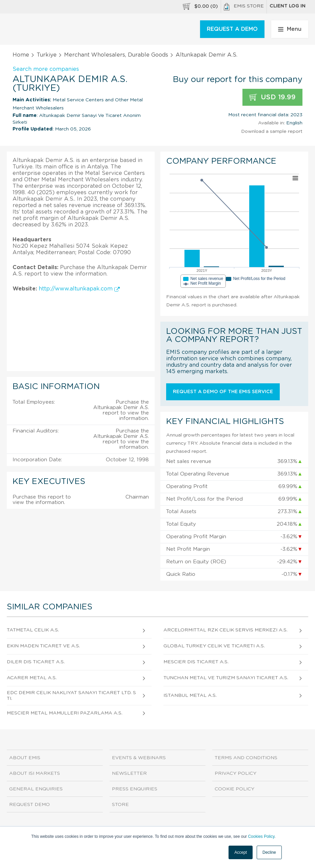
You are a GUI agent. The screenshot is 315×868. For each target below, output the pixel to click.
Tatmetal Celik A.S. (33, 630)
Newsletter (129, 773)
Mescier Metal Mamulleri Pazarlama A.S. (65, 713)
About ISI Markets (35, 773)
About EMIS (25, 758)
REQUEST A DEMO (232, 29)
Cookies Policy (261, 836)
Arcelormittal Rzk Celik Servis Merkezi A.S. (225, 630)
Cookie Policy (234, 789)
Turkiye (47, 55)
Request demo (29, 805)
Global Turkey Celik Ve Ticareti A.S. (214, 646)
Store (120, 805)
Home (21, 55)
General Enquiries (36, 789)
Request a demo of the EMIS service (223, 392)
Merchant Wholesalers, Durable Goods (116, 55)
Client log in (288, 6)
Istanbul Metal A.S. (190, 695)
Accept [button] (241, 852)
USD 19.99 (272, 97)
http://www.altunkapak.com (79, 289)
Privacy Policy (235, 773)
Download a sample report (272, 132)
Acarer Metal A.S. (32, 678)
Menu (290, 29)
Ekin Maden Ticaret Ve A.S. (43, 646)
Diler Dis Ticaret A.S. (36, 662)
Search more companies (46, 69)
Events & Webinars (139, 758)
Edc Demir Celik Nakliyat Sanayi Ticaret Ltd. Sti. (71, 696)
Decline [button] (269, 852)
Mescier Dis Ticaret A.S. (196, 662)
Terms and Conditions (246, 758)
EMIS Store (244, 7)
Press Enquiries (135, 789)
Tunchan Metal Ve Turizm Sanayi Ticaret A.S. (226, 678)
